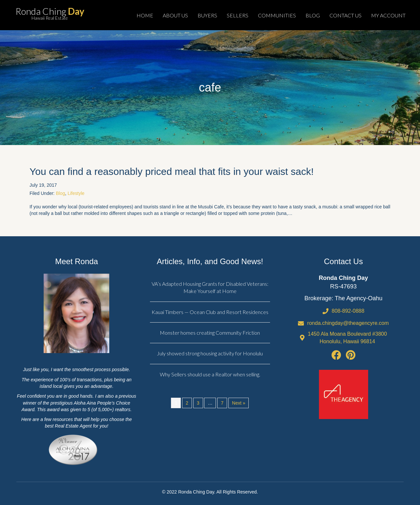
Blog (60, 193)
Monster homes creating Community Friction (210, 333)
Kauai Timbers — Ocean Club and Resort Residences (210, 312)
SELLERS (238, 15)
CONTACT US (346, 15)
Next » (239, 403)
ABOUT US (175, 15)
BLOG (313, 15)
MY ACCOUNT (388, 15)
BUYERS (207, 15)
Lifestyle (76, 193)
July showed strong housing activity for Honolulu (210, 353)
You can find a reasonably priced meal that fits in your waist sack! (172, 171)
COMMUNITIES (277, 15)
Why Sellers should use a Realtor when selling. (210, 374)
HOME (145, 15)
